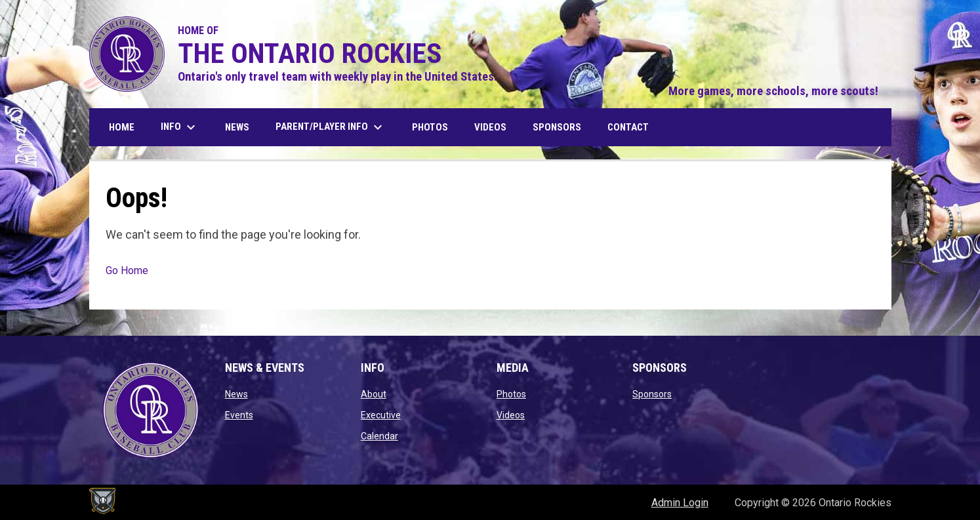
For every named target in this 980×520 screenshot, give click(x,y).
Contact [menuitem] (628, 127)
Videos (511, 415)
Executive (381, 415)
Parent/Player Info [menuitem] (331, 127)
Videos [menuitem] (490, 127)
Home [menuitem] (122, 127)
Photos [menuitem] (430, 127)
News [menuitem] (237, 127)
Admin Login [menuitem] (680, 503)
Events (239, 415)
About (374, 394)
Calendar (379, 436)
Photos (511, 394)
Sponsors (652, 394)
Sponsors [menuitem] (557, 127)
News (236, 394)
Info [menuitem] (180, 127)
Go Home (127, 270)
